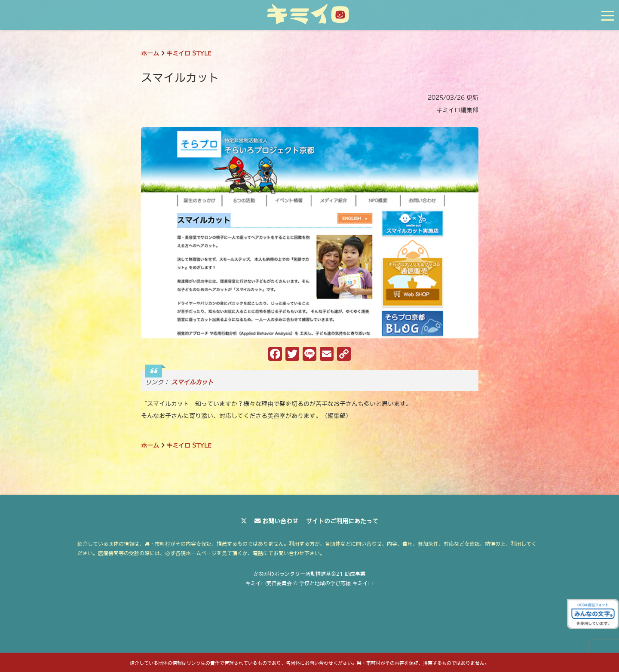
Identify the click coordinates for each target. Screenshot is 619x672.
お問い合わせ (280, 521)
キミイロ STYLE (189, 53)
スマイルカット (192, 382)
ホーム (150, 53)
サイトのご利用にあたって (342, 521)
